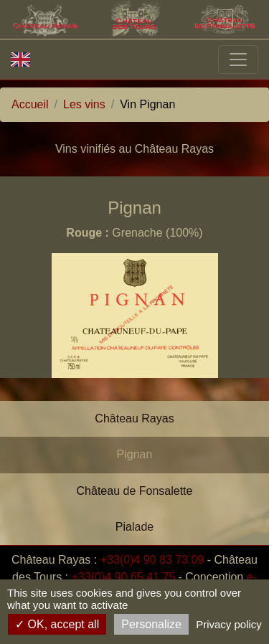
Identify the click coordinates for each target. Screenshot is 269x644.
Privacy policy (229, 624)
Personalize (151, 624)
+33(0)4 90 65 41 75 (124, 577)
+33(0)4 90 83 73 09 (152, 560)
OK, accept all (57, 624)
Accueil (30, 104)
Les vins (84, 104)
